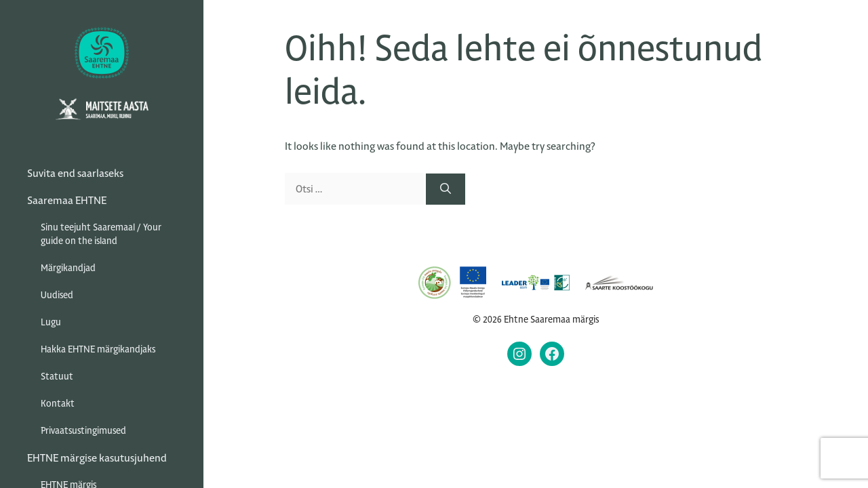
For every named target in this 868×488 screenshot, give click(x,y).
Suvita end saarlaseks (75, 173)
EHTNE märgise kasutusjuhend (97, 458)
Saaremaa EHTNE (67, 200)
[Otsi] (446, 189)
